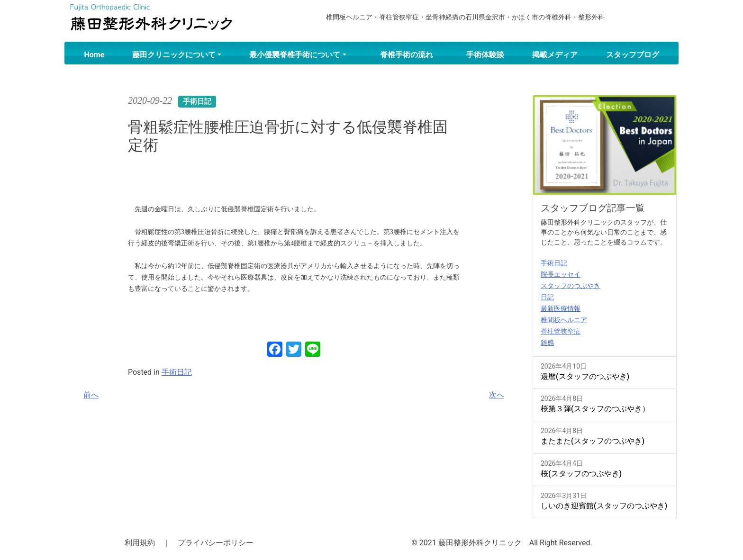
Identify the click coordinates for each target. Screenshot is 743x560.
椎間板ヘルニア (564, 320)
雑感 (547, 343)
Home (95, 55)
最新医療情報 (561, 308)
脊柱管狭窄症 (561, 331)
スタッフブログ (633, 55)
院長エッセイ (561, 274)
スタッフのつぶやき (571, 286)
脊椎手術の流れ (407, 55)
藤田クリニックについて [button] (174, 55)
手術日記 (177, 372)
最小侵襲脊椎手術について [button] (295, 55)
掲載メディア (555, 55)
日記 (547, 297)
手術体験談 (485, 55)
